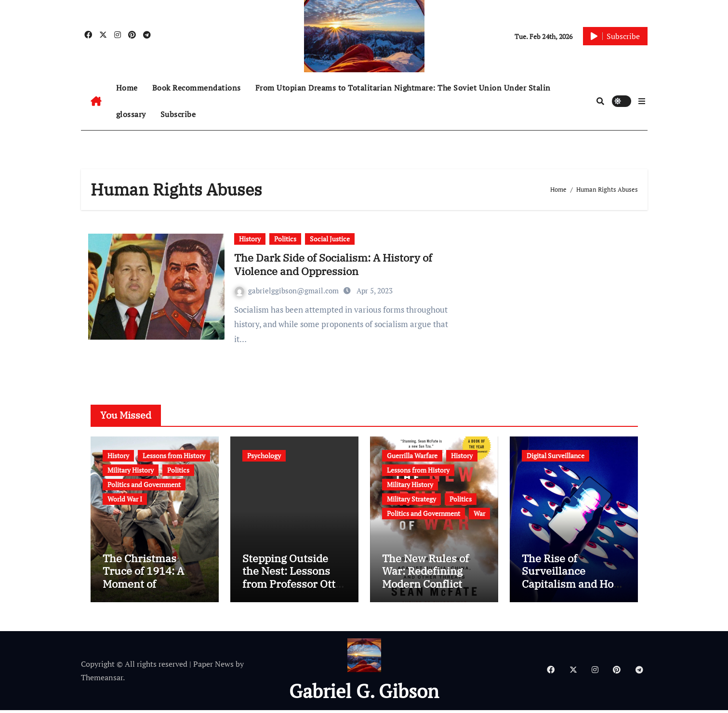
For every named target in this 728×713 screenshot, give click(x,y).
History (250, 239)
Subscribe (178, 114)
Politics (285, 239)
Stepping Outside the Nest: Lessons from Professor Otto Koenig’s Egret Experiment (292, 587)
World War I (125, 499)
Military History (131, 470)
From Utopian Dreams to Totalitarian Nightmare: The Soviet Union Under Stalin (403, 88)
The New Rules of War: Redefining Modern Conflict (425, 574)
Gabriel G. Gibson (364, 693)
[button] (642, 101)
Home (127, 88)
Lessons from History (174, 456)
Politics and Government (144, 484)
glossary (131, 114)
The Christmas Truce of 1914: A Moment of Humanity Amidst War (147, 587)
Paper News (213, 666)
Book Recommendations (197, 88)
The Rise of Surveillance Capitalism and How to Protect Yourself (572, 580)
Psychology (264, 456)
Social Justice (330, 239)
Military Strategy (411, 499)
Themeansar (102, 680)
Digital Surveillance (556, 456)
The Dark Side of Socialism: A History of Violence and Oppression (333, 264)
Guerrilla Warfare (412, 456)
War (479, 513)
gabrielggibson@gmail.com (288, 290)
